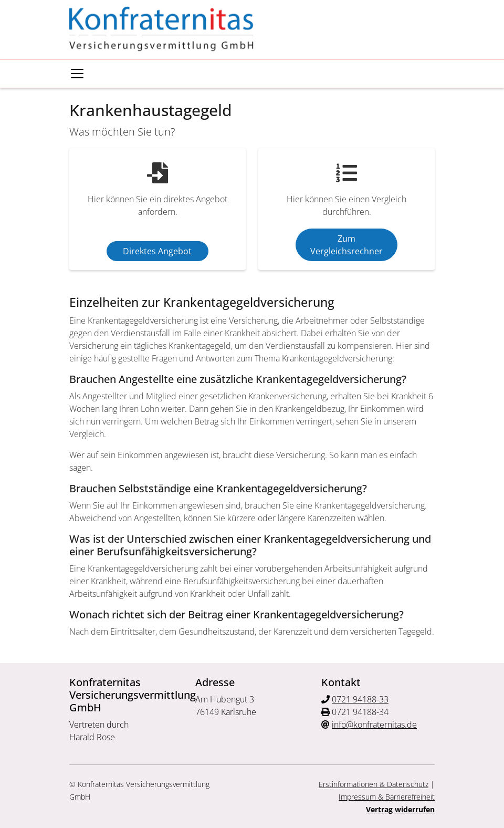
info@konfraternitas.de (374, 724)
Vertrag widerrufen (400, 809)
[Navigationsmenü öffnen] (77, 74)
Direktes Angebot (157, 251)
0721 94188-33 (360, 699)
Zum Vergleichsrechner (346, 245)
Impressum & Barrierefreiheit (387, 797)
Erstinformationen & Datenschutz (374, 784)
